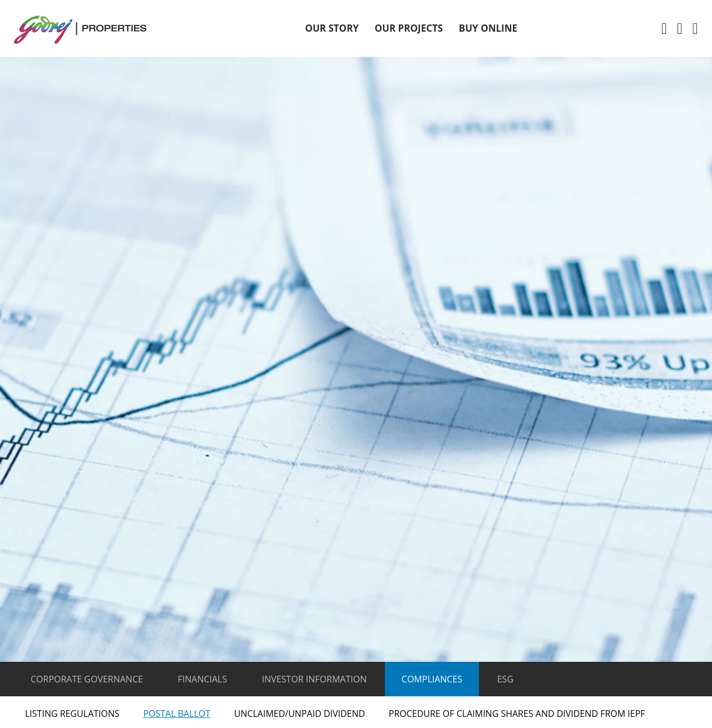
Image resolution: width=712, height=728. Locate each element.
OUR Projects (409, 28)
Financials (203, 679)
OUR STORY (332, 28)
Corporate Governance (87, 679)
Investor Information (314, 679)
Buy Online (488, 28)
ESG (505, 679)
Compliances (432, 679)
